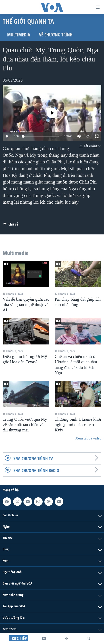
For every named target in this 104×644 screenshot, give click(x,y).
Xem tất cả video (88, 438)
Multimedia (19, 35)
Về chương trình (56, 35)
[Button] (10, 225)
